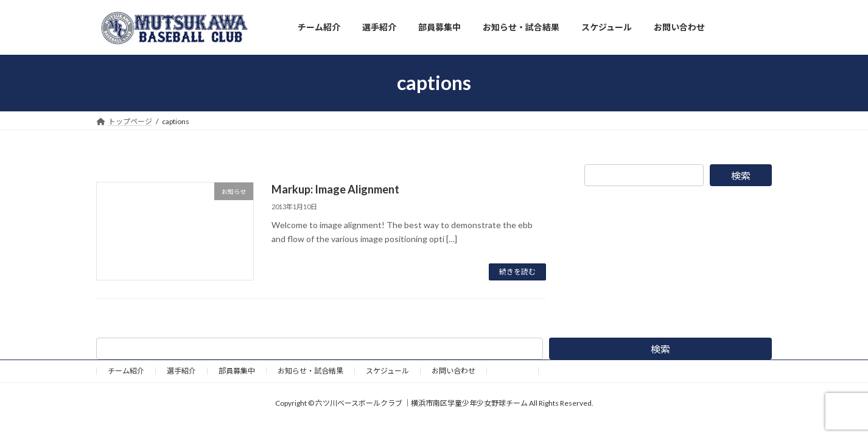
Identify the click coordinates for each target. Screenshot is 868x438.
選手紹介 (181, 371)
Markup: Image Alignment (335, 189)
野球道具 (513, 371)
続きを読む (517, 272)
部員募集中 (237, 371)
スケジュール (387, 371)
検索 (741, 176)
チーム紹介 (126, 371)
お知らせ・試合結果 (310, 371)
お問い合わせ (453, 371)
